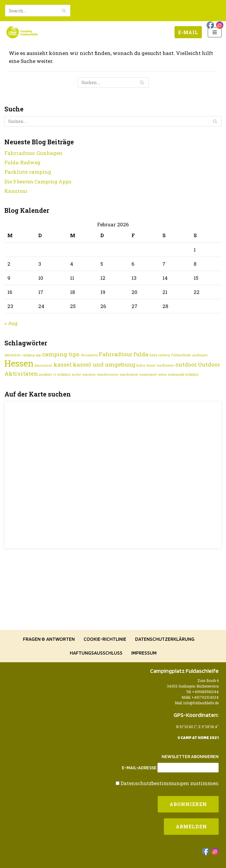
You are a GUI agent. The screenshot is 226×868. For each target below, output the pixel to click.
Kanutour (16, 191)
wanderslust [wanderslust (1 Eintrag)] (129, 374)
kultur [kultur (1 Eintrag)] (141, 365)
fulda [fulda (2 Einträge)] (141, 354)
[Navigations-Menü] (215, 32)
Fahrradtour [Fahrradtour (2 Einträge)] (116, 354)
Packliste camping (28, 172)
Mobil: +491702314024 (200, 697)
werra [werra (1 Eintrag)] (162, 374)
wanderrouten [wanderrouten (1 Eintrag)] (108, 374)
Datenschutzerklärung (165, 639)
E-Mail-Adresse (139, 768)
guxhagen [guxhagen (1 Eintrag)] (200, 355)
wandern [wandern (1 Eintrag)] (89, 374)
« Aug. (12, 323)
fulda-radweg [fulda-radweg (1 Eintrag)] (160, 355)
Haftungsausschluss (96, 653)
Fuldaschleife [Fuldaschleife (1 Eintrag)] (181, 355)
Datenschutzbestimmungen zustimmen (170, 783)
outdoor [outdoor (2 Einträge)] (186, 364)
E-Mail (188, 32)
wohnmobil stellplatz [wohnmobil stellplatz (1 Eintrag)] (183, 374)
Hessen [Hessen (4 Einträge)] (19, 363)
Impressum (144, 653)
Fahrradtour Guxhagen (33, 153)
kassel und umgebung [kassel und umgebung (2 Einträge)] (104, 364)
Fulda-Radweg (23, 162)
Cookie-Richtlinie (105, 639)
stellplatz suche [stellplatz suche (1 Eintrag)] (69, 374)
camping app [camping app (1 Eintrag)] (31, 355)
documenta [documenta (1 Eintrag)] (89, 355)
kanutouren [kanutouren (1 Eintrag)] (44, 365)
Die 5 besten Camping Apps (38, 182)
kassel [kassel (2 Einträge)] (63, 364)
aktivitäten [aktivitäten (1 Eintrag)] (13, 355)
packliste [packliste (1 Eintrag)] (46, 374)
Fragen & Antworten (49, 639)
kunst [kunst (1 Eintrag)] (151, 365)
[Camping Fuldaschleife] (22, 32)
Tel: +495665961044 (202, 692)
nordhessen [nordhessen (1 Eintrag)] (165, 365)
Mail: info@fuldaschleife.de (197, 703)
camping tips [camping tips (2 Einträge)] (61, 354)
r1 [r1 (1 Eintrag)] (55, 374)
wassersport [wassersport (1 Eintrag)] (148, 374)
